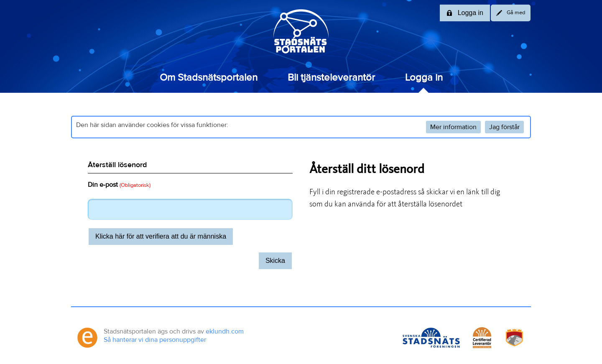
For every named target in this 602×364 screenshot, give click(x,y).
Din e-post (119, 185)
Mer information (453, 127)
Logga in (424, 78)
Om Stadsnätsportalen (209, 78)
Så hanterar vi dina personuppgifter (155, 340)
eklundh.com (225, 331)
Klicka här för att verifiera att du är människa (161, 236)
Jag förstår (504, 127)
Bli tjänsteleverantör (331, 78)
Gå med (511, 13)
